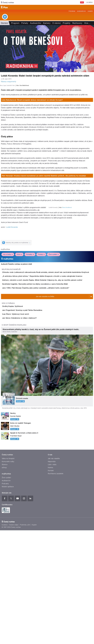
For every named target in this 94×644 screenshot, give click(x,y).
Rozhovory (77, 23)
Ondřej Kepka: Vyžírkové (21, 397)
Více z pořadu (8, 394)
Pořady (25, 23)
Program (72, 11)
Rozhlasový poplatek (56, 587)
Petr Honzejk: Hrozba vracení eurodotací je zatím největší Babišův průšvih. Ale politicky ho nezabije (44, 228)
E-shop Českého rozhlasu (14, 439)
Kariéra (50, 581)
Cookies (4, 639)
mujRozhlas (5, 312)
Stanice (5, 578)
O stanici (57, 23)
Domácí (5, 23)
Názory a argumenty (9, 82)
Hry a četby (8, 317)
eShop (4, 581)
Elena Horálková (67, 285)
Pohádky (30, 317)
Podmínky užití (25, 639)
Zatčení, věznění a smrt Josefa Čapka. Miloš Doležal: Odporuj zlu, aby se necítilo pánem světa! (50, 354)
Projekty (67, 23)
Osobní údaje (14, 639)
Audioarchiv (81, 11)
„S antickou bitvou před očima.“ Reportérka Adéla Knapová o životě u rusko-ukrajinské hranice (50, 344)
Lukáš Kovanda (12, 289)
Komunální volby (8, 575)
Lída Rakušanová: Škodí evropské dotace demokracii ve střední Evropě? (32, 153)
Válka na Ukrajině (8, 572)
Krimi (19, 317)
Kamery (90, 11)
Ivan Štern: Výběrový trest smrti (24, 416)
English (34, 639)
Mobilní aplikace (8, 600)
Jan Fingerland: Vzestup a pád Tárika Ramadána (30, 407)
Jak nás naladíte (54, 572)
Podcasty (5, 597)
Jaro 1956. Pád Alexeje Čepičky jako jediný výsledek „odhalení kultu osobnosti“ (44, 373)
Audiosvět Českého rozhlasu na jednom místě (16, 326)
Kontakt (51, 584)
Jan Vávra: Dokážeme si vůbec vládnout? (27, 426)
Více (87, 23)
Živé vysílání (54, 317)
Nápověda (52, 575)
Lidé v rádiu (52, 578)
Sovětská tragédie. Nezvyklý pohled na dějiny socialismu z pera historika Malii (43, 363)
